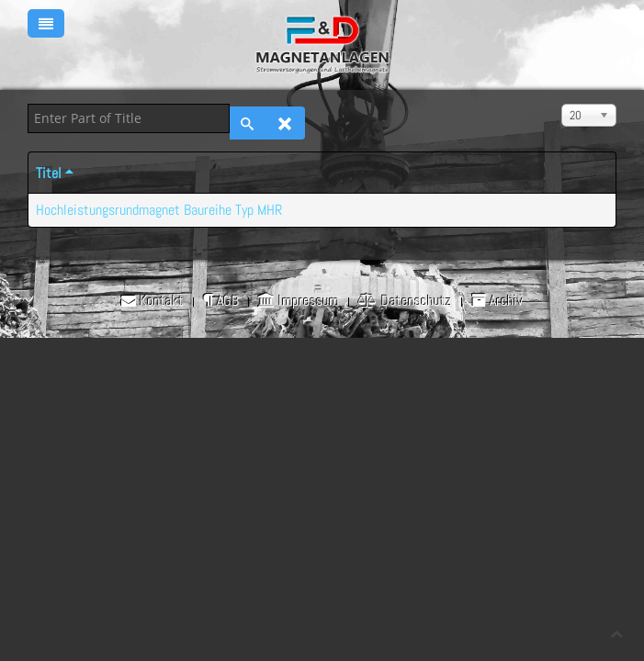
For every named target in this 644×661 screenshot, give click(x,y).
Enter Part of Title (28, 104)
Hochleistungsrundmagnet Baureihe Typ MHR (159, 210)
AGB (221, 301)
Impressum (299, 301)
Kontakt (153, 301)
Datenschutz (405, 301)
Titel (56, 173)
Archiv (497, 301)
